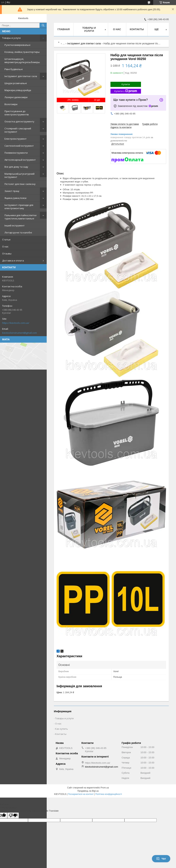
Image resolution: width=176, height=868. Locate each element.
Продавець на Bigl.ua (88, 791)
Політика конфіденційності (109, 794)
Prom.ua (105, 788)
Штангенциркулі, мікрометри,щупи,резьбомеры (22, 61)
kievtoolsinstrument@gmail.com (19, 333)
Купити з (126, 91)
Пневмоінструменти (16, 153)
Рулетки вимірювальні (17, 45)
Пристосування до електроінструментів (17, 113)
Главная (64, 29)
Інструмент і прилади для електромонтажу (19, 207)
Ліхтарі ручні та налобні (18, 232)
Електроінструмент (16, 139)
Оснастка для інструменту (19, 121)
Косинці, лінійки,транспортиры (22, 52)
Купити (126, 84)
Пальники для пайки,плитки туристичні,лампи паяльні (20, 217)
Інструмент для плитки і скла (21, 76)
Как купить (62, 729)
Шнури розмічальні (16, 83)
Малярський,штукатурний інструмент (19, 175)
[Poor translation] (13, 815)
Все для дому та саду (16, 167)
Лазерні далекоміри (16, 97)
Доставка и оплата (13, 261)
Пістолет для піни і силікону (20, 184)
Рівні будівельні (14, 69)
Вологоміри (11, 104)
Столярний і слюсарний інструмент (18, 130)
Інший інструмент (15, 225)
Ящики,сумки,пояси (15, 198)
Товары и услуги (11, 38)
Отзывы (7, 254)
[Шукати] (43, 25)
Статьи (6, 240)
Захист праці (12, 191)
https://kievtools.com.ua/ (16, 323)
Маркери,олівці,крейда (18, 90)
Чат (161, 859)
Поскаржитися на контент (81, 794)
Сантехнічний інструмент (19, 146)
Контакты (137, 29)
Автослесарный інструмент (20, 160)
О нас (5, 247)
